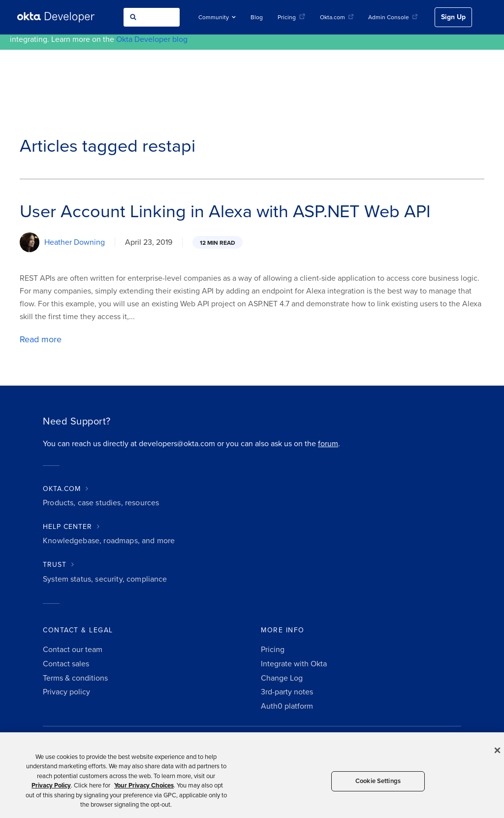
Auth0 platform (287, 706)
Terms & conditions (75, 678)
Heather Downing (75, 242)
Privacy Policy (51, 785)
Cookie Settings (378, 781)
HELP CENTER (67, 527)
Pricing (291, 17)
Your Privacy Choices (144, 785)
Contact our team (73, 650)
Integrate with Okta (294, 664)
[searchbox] (152, 17)
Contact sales (66, 664)
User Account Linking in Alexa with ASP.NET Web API (225, 212)
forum (328, 444)
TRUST (55, 565)
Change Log (282, 678)
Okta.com (337, 17)
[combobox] (152, 17)
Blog (257, 17)
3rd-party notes (287, 692)
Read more (41, 339)
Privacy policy (66, 692)
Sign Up (453, 17)
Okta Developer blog (152, 39)
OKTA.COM (62, 489)
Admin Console (393, 17)
